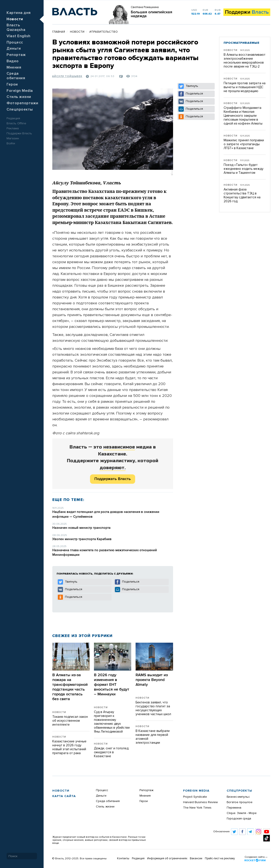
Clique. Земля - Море (242, 813)
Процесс (15, 43)
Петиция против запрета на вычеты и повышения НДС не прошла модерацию (245, 87)
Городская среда (239, 819)
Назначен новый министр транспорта (81, 528)
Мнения (14, 68)
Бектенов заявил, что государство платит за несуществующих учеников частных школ (153, 708)
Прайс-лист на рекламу (220, 859)
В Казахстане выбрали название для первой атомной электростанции (153, 737)
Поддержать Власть (113, 479)
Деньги (14, 49)
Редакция (13, 118)
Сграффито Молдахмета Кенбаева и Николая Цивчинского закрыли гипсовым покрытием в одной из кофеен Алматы (243, 116)
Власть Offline (16, 123)
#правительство (104, 32)
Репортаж (16, 55)
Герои (12, 85)
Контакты (123, 859)
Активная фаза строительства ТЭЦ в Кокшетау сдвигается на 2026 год (242, 195)
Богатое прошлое (240, 802)
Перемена (234, 808)
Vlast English (19, 36)
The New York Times (197, 808)
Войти (11, 143)
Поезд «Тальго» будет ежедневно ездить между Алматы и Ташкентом (243, 169)
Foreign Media (20, 91)
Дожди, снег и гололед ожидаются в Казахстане (111, 752)
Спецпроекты (20, 110)
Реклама (13, 128)
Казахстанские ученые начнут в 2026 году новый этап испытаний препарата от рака (69, 747)
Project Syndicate (195, 797)
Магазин (13, 138)
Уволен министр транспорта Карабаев (82, 539)
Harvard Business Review (200, 802)
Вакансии (196, 859)
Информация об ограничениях (167, 859)
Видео (13, 61)
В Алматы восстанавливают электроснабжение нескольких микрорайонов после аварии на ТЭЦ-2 (245, 61)
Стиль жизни (19, 97)
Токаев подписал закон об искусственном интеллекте (70, 721)
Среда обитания (108, 801)
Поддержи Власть (19, 133)
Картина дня (19, 13)
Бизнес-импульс (238, 797)
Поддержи (247, 12)
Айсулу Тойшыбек (67, 76)
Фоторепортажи (22, 103)
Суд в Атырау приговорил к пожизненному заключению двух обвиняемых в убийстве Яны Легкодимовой (112, 722)
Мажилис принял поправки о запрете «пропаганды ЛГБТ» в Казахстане (244, 144)
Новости (15, 19)
